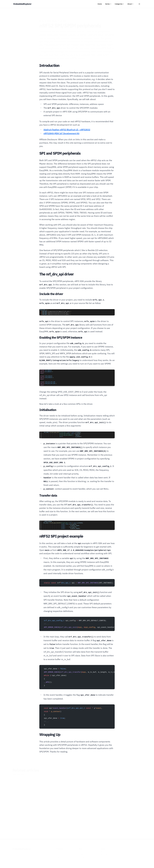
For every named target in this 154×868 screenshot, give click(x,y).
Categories (119, 4)
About (130, 4)
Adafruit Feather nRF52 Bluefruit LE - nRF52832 (67, 130)
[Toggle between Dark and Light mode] (139, 4)
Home (100, 4)
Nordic (55, 18)
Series (108, 4)
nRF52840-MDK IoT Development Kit (61, 133)
